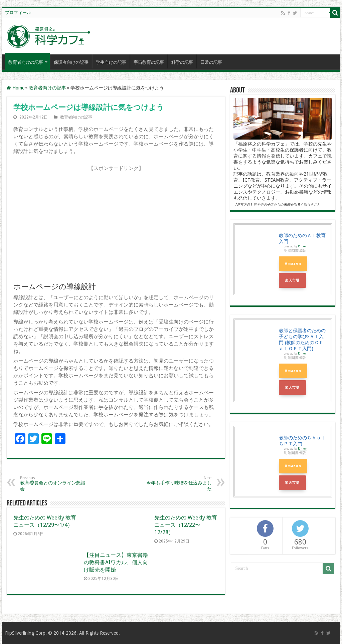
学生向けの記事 (111, 62)
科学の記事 (182, 62)
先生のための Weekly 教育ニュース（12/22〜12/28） (186, 525)
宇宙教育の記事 (149, 62)
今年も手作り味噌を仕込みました (178, 484)
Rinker (302, 246)
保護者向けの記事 (71, 62)
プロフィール (18, 13)
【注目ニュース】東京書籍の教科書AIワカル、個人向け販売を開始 (116, 562)
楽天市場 (292, 280)
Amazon (293, 264)
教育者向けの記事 (26, 62)
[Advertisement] (116, 226)
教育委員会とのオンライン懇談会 (54, 484)
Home (16, 88)
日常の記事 (211, 62)
